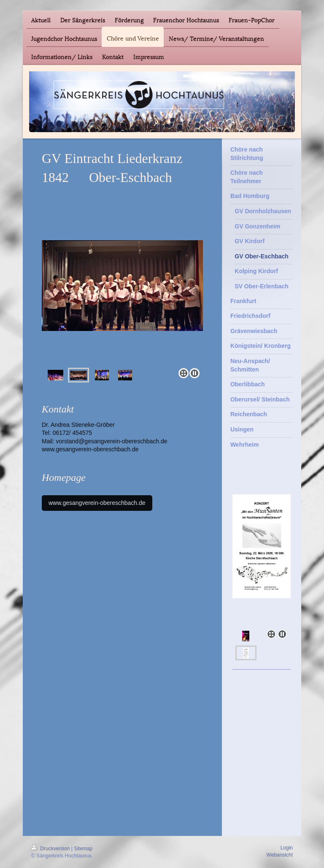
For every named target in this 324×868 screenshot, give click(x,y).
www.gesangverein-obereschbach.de (90, 449)
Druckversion (51, 849)
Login (287, 848)
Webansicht (280, 855)
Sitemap (83, 849)
